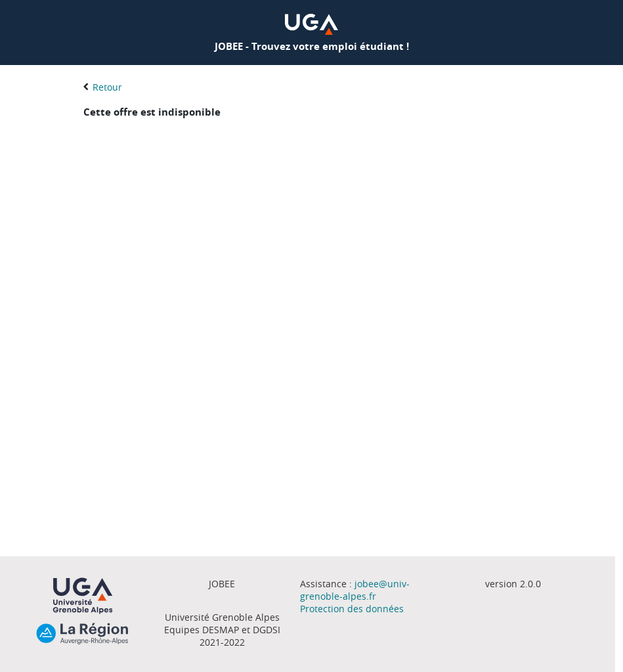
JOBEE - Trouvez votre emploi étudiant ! (312, 46)
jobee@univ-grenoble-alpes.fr (355, 590)
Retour (107, 87)
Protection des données (352, 609)
